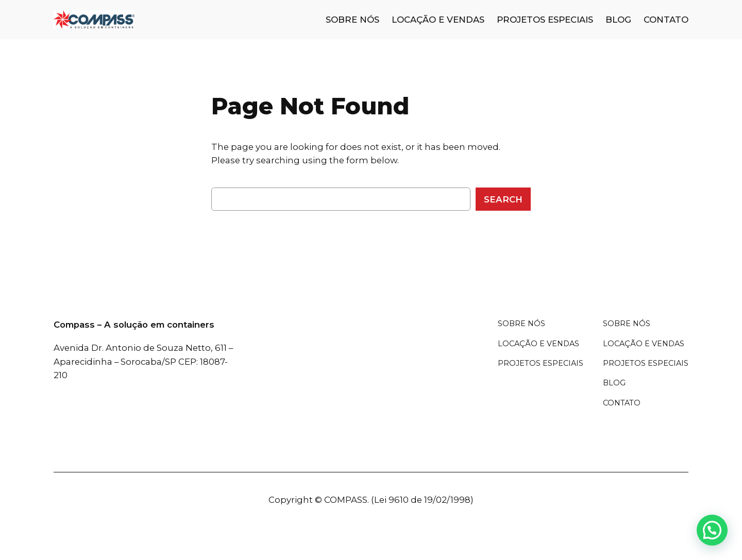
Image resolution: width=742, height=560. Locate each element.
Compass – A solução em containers (134, 325)
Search (503, 199)
